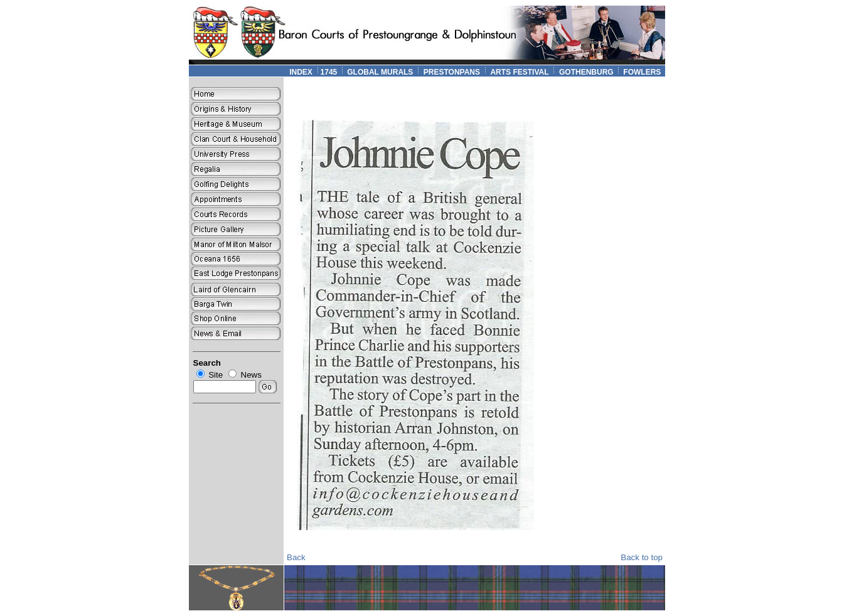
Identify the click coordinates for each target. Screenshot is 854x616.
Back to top (642, 557)
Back (296, 557)
